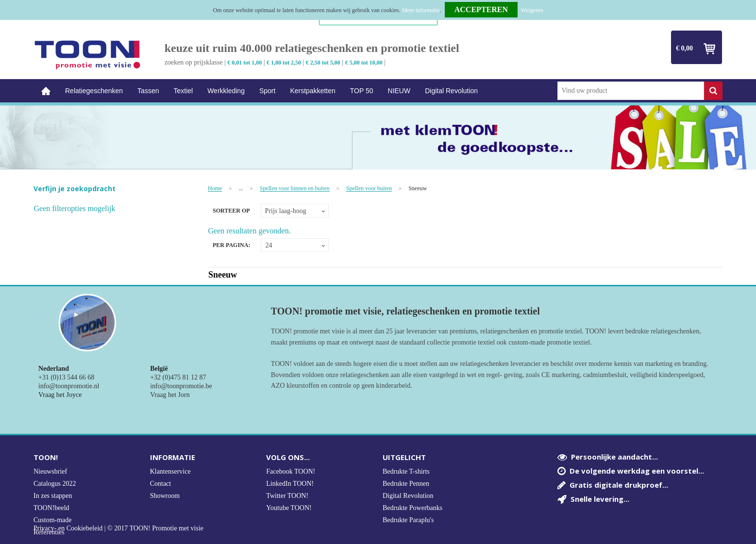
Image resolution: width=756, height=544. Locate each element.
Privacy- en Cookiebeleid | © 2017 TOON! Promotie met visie (118, 528)
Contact (161, 484)
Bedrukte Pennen (406, 484)
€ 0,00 (684, 48)
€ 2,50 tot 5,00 (323, 63)
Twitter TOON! (287, 496)
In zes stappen (53, 496)
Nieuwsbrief (50, 471)
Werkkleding (226, 91)
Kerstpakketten (312, 91)
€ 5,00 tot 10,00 (364, 63)
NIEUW (399, 91)
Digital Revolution (451, 91)
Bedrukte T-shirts (406, 471)
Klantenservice (170, 471)
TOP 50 (362, 91)
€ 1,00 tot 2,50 (284, 63)
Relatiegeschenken (94, 91)
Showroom (165, 496)
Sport (267, 91)
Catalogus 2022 (55, 484)
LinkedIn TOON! (290, 484)
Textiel (183, 91)
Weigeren (532, 10)
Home (46, 91)
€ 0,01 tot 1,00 (244, 63)
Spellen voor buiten (369, 189)
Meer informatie (420, 10)
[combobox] (631, 91)
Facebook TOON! (291, 471)
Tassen (148, 91)
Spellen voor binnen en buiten (295, 189)
